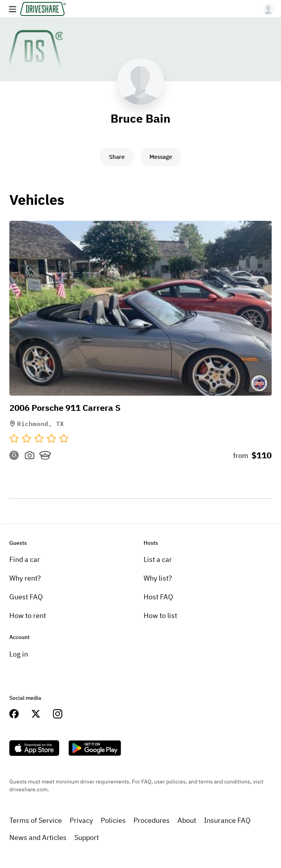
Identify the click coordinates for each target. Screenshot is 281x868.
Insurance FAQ (227, 820)
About (187, 820)
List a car (158, 559)
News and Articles (38, 837)
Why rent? (25, 578)
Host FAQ (158, 597)
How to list (160, 615)
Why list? (158, 578)
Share (117, 157)
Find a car (25, 559)
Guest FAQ (26, 597)
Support (87, 837)
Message (161, 157)
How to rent (28, 615)
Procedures (152, 820)
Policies (113, 820)
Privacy (81, 820)
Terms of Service (36, 820)
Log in (19, 654)
